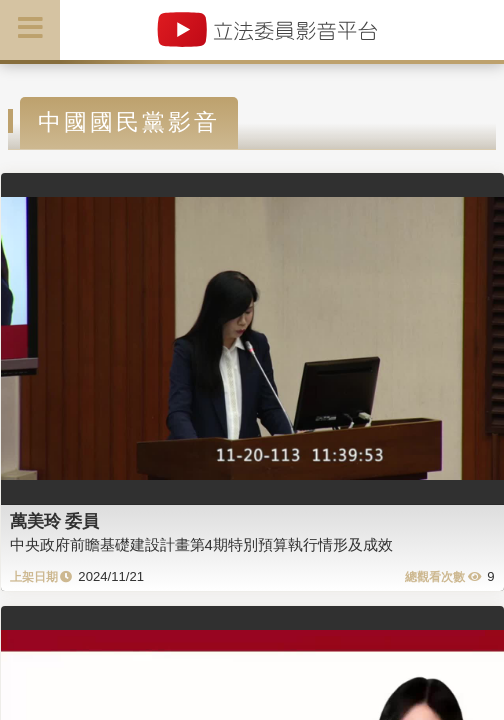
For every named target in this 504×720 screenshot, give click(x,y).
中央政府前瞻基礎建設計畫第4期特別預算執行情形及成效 (201, 544)
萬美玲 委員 (55, 521)
